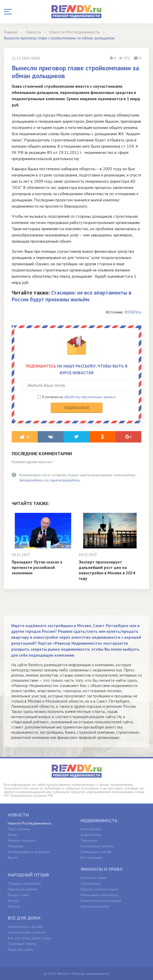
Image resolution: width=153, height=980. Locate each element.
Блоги (12, 835)
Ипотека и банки (94, 878)
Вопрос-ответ (19, 895)
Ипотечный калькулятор (99, 895)
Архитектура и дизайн (25, 927)
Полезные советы (22, 944)
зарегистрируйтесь (65, 480)
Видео (13, 857)
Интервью (16, 846)
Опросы (14, 906)
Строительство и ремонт (27, 932)
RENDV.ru (133, 312)
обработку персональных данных (90, 397)
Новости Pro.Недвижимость (30, 823)
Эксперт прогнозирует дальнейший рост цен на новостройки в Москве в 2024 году (107, 570)
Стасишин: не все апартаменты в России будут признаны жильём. (72, 296)
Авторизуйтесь (31, 480)
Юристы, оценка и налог (99, 889)
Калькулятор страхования (101, 901)
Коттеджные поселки (97, 846)
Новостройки (91, 829)
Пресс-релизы (19, 829)
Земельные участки (96, 852)
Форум (13, 901)
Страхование (91, 883)
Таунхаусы (89, 840)
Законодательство (95, 906)
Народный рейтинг (23, 889)
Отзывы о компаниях (24, 883)
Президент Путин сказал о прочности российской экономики (37, 567)
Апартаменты (91, 835)
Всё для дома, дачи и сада (29, 938)
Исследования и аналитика (29, 852)
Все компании (91, 857)
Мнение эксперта (22, 840)
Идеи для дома (20, 949)
